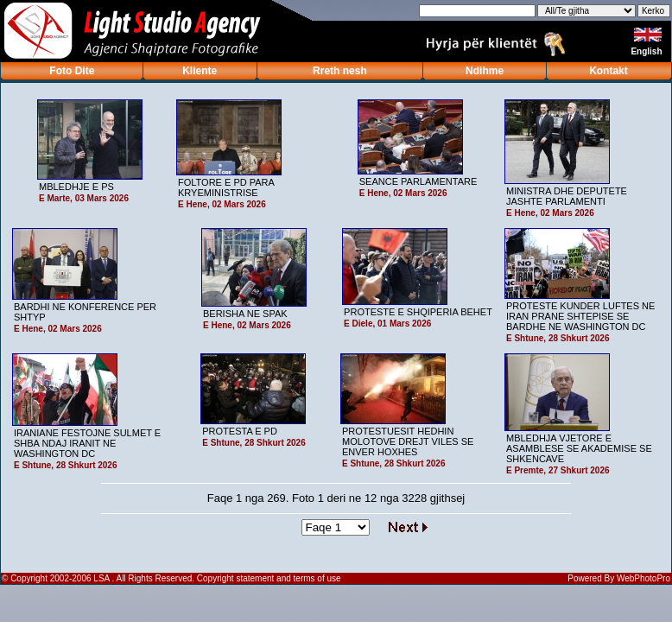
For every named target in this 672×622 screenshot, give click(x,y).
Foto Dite (72, 71)
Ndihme (485, 71)
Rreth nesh (340, 71)
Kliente (200, 71)
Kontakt (609, 71)
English (647, 51)
